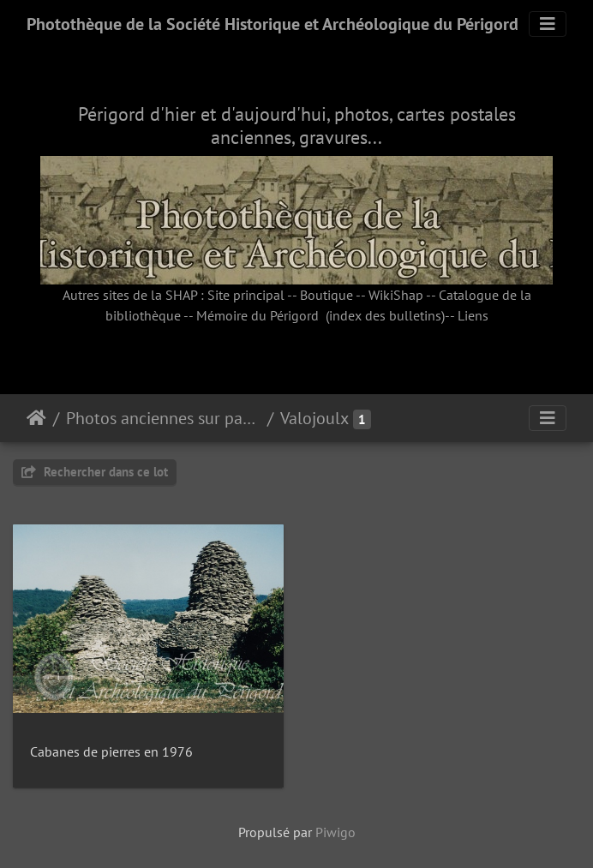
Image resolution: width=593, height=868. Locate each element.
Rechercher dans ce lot (95, 472)
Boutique (326, 295)
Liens (473, 315)
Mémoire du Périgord (258, 315)
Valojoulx (314, 418)
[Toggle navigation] (548, 24)
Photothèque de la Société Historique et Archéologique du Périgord (273, 24)
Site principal (246, 295)
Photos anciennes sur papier (163, 418)
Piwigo (335, 832)
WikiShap (396, 295)
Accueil (36, 418)
